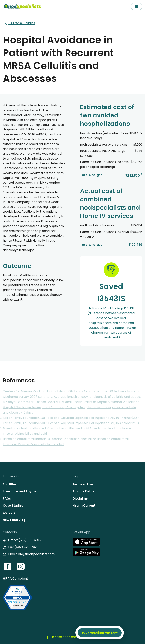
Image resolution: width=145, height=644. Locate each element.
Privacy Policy (83, 491)
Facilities (10, 484)
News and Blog (14, 520)
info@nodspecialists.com (36, 554)
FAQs (7, 499)
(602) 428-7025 (27, 547)
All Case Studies (20, 23)
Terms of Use (83, 484)
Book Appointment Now (100, 633)
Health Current (84, 505)
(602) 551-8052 (30, 540)
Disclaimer (81, 499)
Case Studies (13, 505)
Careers (9, 513)
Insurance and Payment (21, 491)
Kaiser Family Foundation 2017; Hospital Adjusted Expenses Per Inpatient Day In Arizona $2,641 (72, 423)
